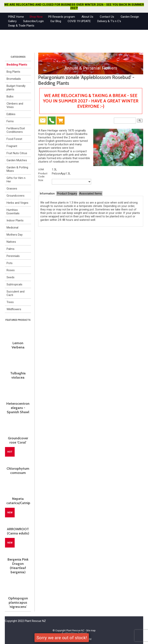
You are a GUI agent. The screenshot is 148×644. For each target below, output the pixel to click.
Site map (91, 630)
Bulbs (10, 96)
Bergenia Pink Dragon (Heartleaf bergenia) (18, 566)
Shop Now (36, 17)
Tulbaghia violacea (18, 375)
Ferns (10, 121)
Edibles (11, 114)
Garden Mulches (17, 160)
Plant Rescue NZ (75, 630)
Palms (11, 249)
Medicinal (12, 228)
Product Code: (43, 175)
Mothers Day (15, 235)
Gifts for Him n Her (16, 180)
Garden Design (130, 17)
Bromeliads (14, 79)
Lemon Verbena (18, 345)
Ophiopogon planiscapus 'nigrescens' (18, 602)
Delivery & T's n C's (109, 21)
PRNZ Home (16, 17)
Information (47, 194)
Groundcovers (16, 196)
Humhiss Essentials (13, 212)
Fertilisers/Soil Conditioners (16, 130)
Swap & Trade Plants (21, 26)
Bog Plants (13, 72)
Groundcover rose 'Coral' (18, 440)
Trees (10, 302)
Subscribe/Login (33, 21)
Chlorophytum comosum (18, 471)
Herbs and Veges (17, 203)
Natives (11, 242)
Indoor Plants (15, 220)
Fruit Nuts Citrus (17, 153)
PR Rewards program (62, 17)
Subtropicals (14, 284)
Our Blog (56, 21)
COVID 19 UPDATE (79, 21)
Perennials (13, 256)
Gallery (12, 21)
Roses (11, 270)
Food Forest (14, 139)
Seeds (11, 277)
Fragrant (12, 146)
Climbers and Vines (15, 105)
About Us (87, 17)
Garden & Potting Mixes (17, 169)
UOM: (41, 169)
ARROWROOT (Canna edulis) (18, 531)
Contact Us (107, 17)
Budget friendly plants (16, 88)
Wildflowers (14, 309)
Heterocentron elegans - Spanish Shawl (18, 408)
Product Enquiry (67, 194)
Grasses (12, 189)
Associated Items (90, 194)
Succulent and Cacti (16, 293)
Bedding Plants (17, 65)
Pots (10, 263)
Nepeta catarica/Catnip (18, 501)
